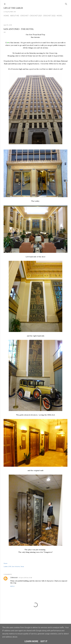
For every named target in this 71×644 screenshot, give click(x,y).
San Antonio (16, 566)
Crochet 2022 (49, 16)
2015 (10, 566)
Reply (12, 586)
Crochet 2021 (36, 16)
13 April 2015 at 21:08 (25, 578)
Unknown (14, 578)
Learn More (31, 641)
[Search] (66, 4)
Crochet (24, 16)
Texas (22, 566)
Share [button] (5, 563)
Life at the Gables (13, 8)
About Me (15, 16)
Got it (44, 641)
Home (6, 16)
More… (60, 16)
